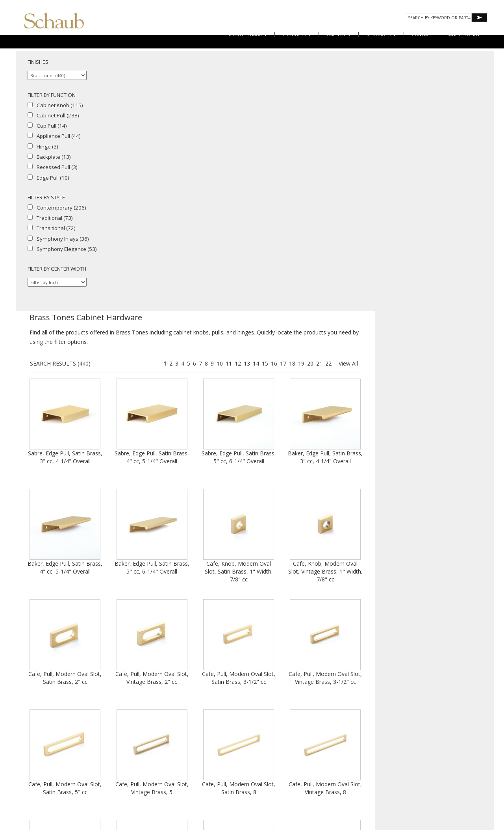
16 (393, 104)
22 (448, 104)
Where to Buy (390, 749)
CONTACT (422, 34)
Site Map (442, 749)
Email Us (419, 749)
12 (357, 104)
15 (384, 104)
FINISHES (38, 62)
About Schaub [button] (248, 34)
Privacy (380, 756)
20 (430, 104)
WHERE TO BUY (464, 34)
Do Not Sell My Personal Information (414, 763)
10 (339, 104)
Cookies (401, 756)
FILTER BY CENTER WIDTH (57, 269)
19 (421, 104)
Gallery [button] (339, 34)
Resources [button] (381, 34)
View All (468, 104)
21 (439, 104)
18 (411, 104)
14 (375, 104)
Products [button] (297, 34)
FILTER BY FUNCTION (52, 95)
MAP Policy (443, 756)
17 (402, 104)
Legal (421, 756)
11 (348, 104)
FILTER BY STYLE (46, 197)
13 (366, 104)
